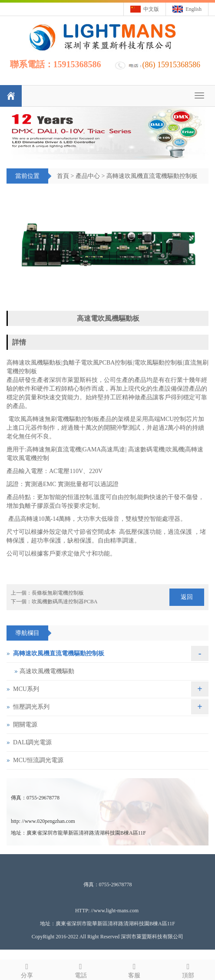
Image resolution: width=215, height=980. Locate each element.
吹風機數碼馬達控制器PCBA (64, 602)
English (193, 9)
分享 (27, 969)
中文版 (151, 9)
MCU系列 (26, 689)
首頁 (63, 176)
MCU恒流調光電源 (38, 760)
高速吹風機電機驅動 (47, 671)
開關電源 (25, 725)
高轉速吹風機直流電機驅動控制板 (152, 176)
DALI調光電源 (32, 742)
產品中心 (88, 176)
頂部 (188, 969)
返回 (187, 597)
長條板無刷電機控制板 (58, 593)
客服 (135, 969)
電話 (81, 969)
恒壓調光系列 (31, 707)
